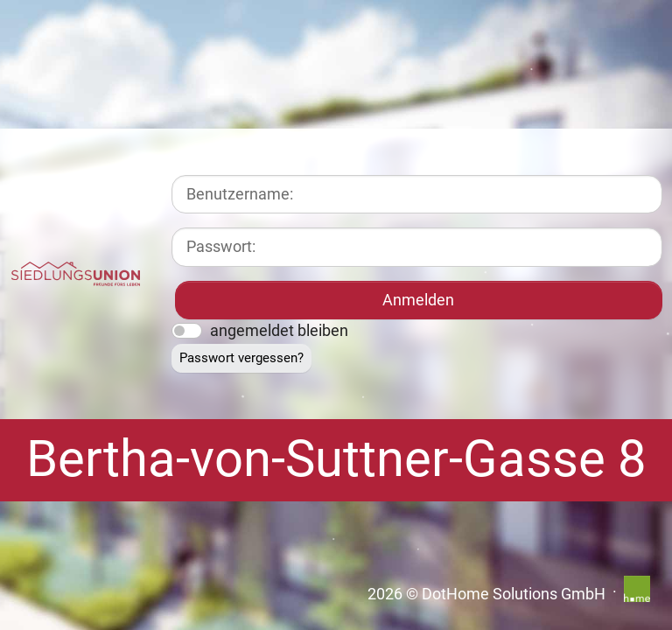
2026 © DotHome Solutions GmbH (486, 594)
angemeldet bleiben (279, 331)
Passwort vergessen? (241, 358)
